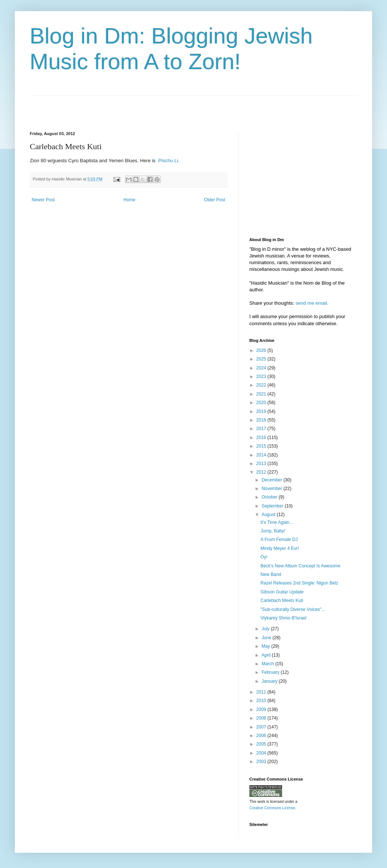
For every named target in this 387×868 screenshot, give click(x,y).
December (273, 480)
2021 (262, 394)
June (267, 638)
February (271, 672)
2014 (262, 455)
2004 (262, 753)
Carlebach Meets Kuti (282, 600)
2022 (262, 385)
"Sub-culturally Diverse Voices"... (293, 609)
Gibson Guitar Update (282, 592)
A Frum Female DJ (279, 539)
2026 (262, 350)
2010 (262, 701)
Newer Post (43, 200)
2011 (262, 692)
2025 (262, 359)
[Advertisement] (117, 107)
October (270, 497)
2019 (262, 411)
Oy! (264, 557)
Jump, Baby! (273, 531)
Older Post (215, 200)
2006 (262, 736)
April (267, 655)
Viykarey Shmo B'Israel (283, 618)
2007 (262, 727)
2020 (262, 403)
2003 (262, 762)
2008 (262, 718)
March (268, 664)
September (273, 506)
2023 (262, 377)
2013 (262, 464)
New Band (271, 574)
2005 (262, 744)
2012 (262, 472)
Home (129, 200)
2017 (262, 429)
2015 (262, 446)
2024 (262, 368)
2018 (262, 420)
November (273, 489)
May (266, 646)
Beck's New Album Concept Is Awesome (300, 566)
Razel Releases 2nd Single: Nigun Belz (299, 583)
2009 (262, 710)
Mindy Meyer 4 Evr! (280, 548)
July (266, 629)
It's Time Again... (277, 522)
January (270, 681)
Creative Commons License (272, 808)
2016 (262, 438)
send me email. (312, 303)
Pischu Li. (168, 161)
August (269, 515)
